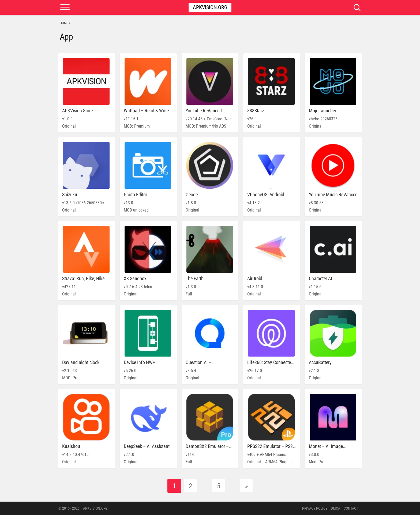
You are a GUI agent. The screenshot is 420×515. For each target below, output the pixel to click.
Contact (351, 508)
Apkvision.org (210, 7)
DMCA (335, 508)
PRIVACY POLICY (315, 508)
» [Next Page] (246, 486)
